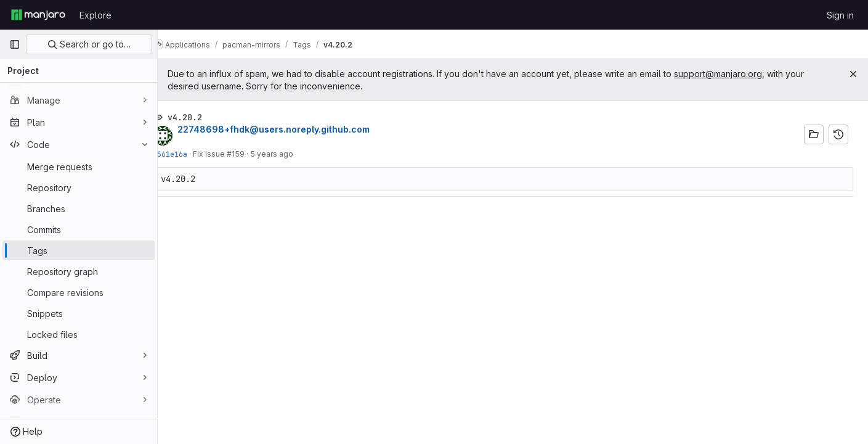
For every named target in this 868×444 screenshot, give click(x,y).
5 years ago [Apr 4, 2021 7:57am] (291, 154)
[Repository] (79, 187)
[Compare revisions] (79, 292)
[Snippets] (79, 313)
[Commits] (79, 229)
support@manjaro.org (738, 74)
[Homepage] (38, 15)
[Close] (853, 74)
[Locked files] (79, 334)
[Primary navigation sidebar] (15, 44)
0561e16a (190, 154)
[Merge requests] (79, 166)
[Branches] (79, 208)
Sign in (840, 15)
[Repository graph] (79, 271)
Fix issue (229, 154)
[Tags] (79, 250)
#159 (255, 154)
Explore (95, 15)
